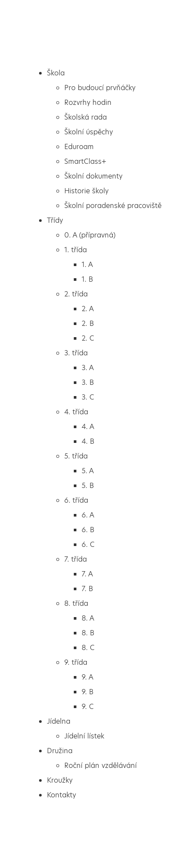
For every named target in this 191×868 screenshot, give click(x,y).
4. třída (76, 412)
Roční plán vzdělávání (100, 766)
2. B (88, 323)
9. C (88, 707)
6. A (88, 515)
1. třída (76, 250)
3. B (88, 382)
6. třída (76, 500)
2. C (88, 338)
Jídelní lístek (84, 736)
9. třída (76, 662)
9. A (87, 677)
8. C (88, 648)
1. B (87, 279)
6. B (88, 530)
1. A (87, 265)
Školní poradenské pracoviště (113, 206)
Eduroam (79, 147)
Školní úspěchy (89, 132)
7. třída (76, 559)
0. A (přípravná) (90, 235)
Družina (60, 751)
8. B (88, 633)
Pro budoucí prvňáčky (100, 88)
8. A (88, 618)
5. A (88, 471)
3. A (88, 368)
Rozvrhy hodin (88, 102)
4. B (88, 441)
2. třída (76, 294)
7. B (87, 589)
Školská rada (86, 117)
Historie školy (86, 191)
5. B (88, 486)
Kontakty (61, 795)
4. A (88, 427)
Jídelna (59, 721)
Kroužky (60, 780)
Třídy (55, 220)
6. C (88, 545)
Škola (56, 73)
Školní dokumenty (93, 176)
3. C (88, 397)
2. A (88, 309)
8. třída (76, 603)
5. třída (76, 456)
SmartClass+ (85, 161)
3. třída (76, 353)
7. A (87, 574)
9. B (87, 692)
